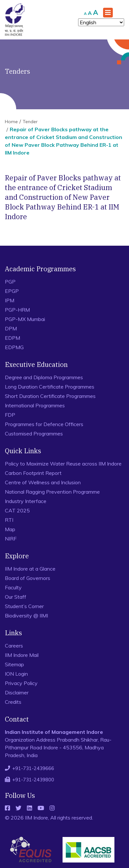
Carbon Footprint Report (33, 473)
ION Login (16, 674)
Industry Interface (26, 501)
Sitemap (14, 664)
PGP (10, 282)
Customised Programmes (34, 434)
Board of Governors (28, 578)
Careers (14, 646)
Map (10, 529)
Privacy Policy (21, 683)
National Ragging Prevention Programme (52, 492)
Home (11, 122)
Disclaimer (17, 692)
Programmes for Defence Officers (44, 424)
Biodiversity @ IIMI (26, 616)
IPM (10, 300)
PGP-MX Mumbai (25, 319)
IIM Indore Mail (22, 655)
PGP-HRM (17, 310)
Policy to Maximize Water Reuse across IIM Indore (63, 464)
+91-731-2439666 (33, 768)
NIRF (11, 539)
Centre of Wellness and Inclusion (43, 482)
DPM (11, 328)
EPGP (12, 291)
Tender (30, 122)
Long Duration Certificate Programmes (50, 387)
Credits (13, 702)
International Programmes (35, 405)
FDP (10, 415)
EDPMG (14, 347)
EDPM (12, 338)
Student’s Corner (24, 606)
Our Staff (16, 597)
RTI (9, 520)
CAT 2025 (17, 510)
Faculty (13, 587)
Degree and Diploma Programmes (44, 377)
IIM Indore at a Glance (30, 569)
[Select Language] (101, 22)
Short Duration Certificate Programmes (50, 396)
